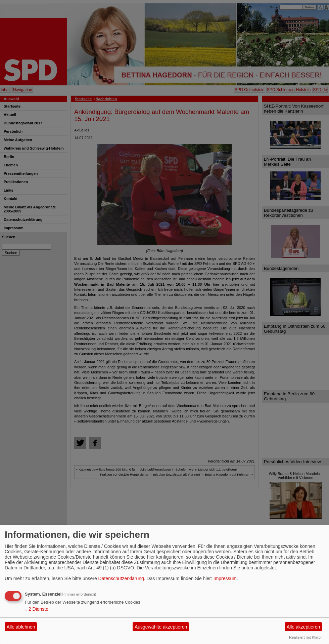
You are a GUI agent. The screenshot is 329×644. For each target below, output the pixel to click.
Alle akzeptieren (303, 627)
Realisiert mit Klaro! (305, 637)
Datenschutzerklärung (121, 578)
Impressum (225, 578)
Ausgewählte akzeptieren (161, 627)
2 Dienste (37, 609)
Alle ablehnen (21, 627)
